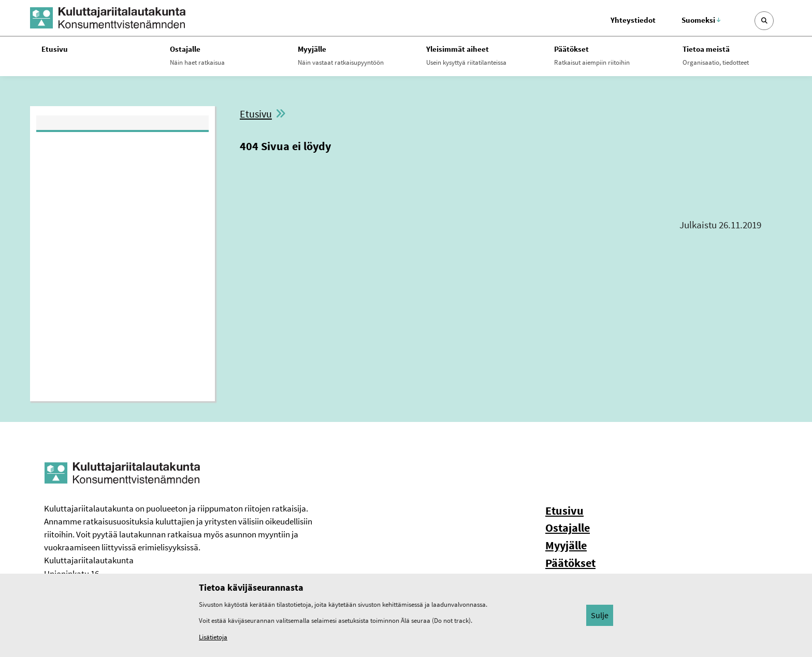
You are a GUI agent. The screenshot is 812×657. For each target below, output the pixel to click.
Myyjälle (566, 545)
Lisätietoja (213, 637)
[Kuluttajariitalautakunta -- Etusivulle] (108, 18)
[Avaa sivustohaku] (764, 21)
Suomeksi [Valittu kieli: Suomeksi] (701, 20)
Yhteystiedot (633, 20)
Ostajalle (568, 528)
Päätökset (570, 563)
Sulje (600, 615)
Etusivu (256, 114)
